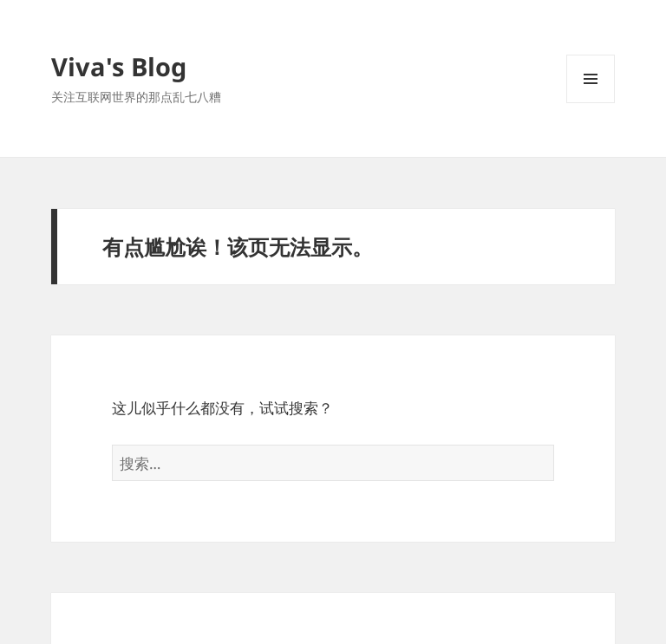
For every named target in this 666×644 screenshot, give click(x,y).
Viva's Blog (119, 66)
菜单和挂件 (591, 103)
